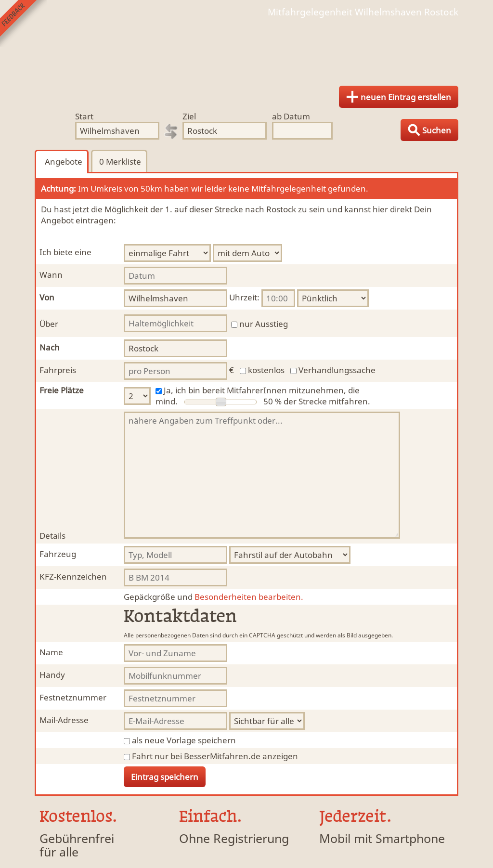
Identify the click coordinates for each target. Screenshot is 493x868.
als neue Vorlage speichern (184, 740)
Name (51, 652)
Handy (52, 675)
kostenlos (266, 370)
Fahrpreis (58, 370)
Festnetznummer (73, 697)
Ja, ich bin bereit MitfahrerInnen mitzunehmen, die (262, 390)
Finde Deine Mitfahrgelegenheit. (246, 48)
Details (52, 536)
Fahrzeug (58, 554)
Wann (51, 275)
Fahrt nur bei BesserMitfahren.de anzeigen (215, 756)
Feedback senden (23, 23)
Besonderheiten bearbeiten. (214, 597)
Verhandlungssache (337, 370)
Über (49, 324)
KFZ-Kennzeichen (73, 577)
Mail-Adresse (64, 720)
